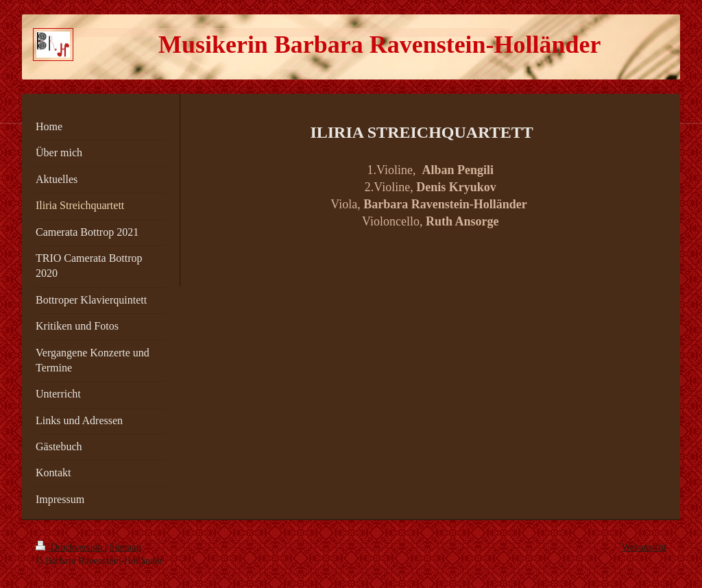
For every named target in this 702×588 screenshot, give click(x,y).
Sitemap (125, 547)
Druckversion (70, 547)
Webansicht (644, 547)
